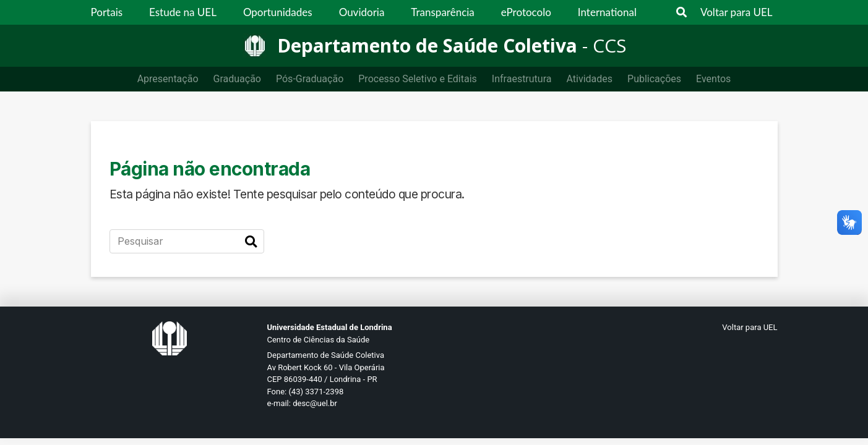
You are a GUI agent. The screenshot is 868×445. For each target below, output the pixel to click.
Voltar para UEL (737, 12)
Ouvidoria (362, 12)
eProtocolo (526, 12)
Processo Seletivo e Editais (418, 79)
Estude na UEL (183, 12)
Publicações (654, 79)
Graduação (237, 79)
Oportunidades (278, 12)
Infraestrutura (522, 79)
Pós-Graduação (310, 79)
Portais (107, 12)
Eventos (713, 79)
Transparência (442, 12)
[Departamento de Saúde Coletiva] (434, 46)
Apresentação (168, 79)
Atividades (589, 79)
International (607, 12)
